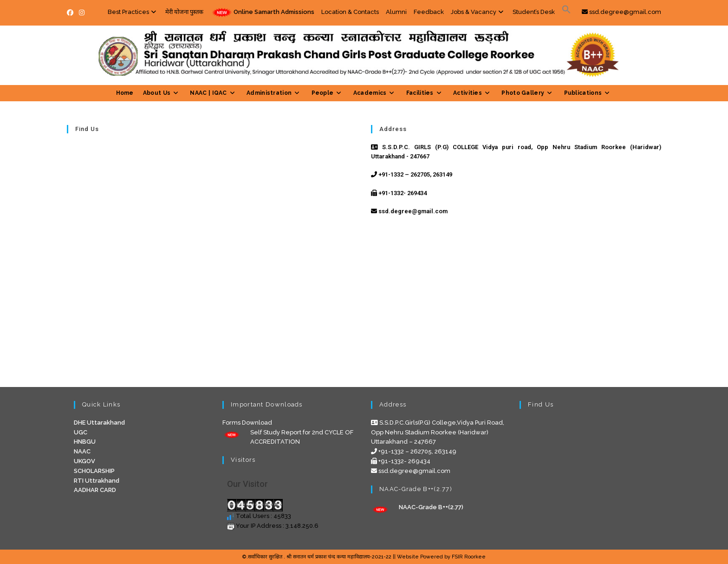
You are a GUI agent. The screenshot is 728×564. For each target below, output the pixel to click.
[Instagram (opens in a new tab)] (82, 13)
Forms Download (247, 423)
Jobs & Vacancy (478, 12)
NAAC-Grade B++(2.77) (431, 507)
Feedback (429, 12)
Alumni (396, 12)
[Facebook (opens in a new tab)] (71, 13)
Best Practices (133, 12)
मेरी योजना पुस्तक (184, 12)
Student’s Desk (534, 12)
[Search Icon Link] (566, 12)
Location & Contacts (350, 12)
